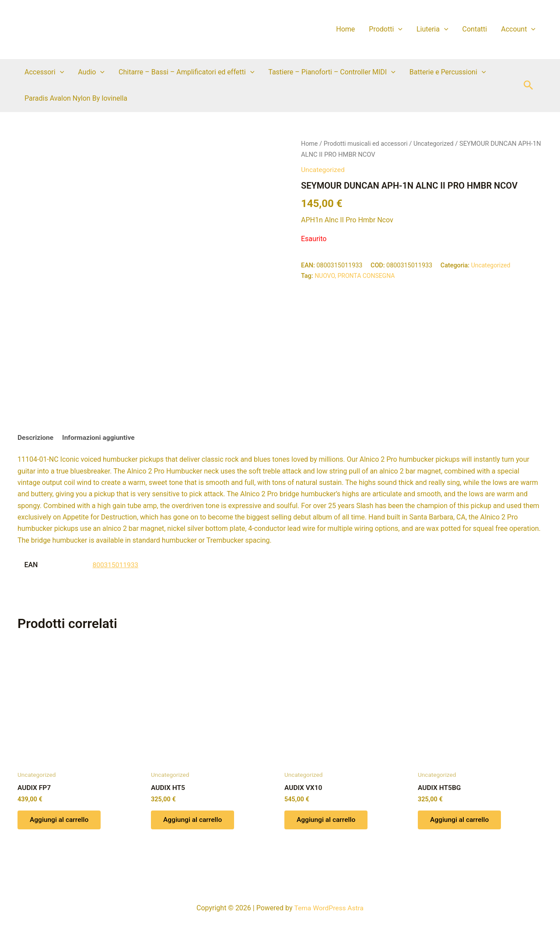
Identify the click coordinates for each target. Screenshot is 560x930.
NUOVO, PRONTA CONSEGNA (356, 275)
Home (345, 29)
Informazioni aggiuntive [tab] (101, 438)
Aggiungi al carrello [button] (61, 821)
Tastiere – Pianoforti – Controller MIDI (332, 72)
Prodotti (386, 29)
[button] (398, 29)
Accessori (44, 72)
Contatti (475, 29)
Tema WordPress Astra (329, 908)
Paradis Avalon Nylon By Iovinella (76, 98)
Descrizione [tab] (36, 438)
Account (518, 29)
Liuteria (432, 29)
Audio (91, 72)
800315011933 (116, 565)
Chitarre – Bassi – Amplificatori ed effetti (186, 72)
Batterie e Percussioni (448, 72)
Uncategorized (437, 144)
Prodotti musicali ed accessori (367, 144)
